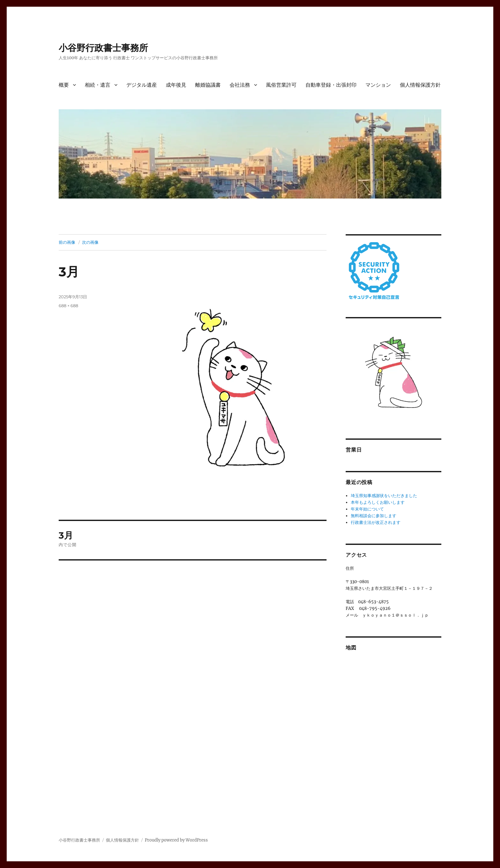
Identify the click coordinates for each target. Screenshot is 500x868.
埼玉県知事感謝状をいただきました (384, 496)
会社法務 (240, 85)
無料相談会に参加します (374, 516)
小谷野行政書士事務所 (103, 48)
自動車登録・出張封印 (331, 85)
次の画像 (90, 242)
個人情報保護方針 (420, 85)
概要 (64, 85)
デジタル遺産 (142, 85)
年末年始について (367, 509)
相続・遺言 (98, 85)
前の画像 (67, 242)
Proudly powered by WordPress (176, 840)
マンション (378, 85)
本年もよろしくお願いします (378, 502)
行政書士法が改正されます (376, 522)
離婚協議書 (208, 85)
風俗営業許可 (281, 85)
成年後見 (176, 85)
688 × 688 (68, 306)
